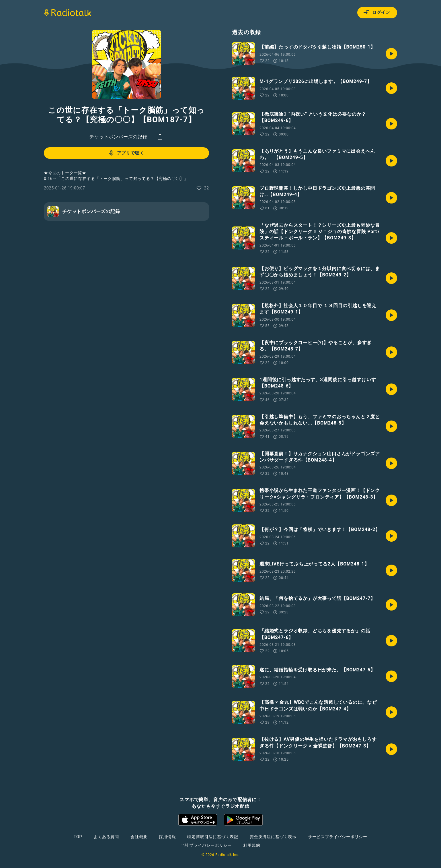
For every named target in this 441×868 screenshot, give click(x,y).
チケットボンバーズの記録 (118, 137)
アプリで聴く (126, 153)
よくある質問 (106, 837)
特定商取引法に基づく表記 (213, 837)
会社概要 (139, 837)
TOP (78, 837)
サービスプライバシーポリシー (338, 837)
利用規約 (252, 845)
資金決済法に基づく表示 (273, 837)
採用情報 (167, 837)
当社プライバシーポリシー (206, 845)
